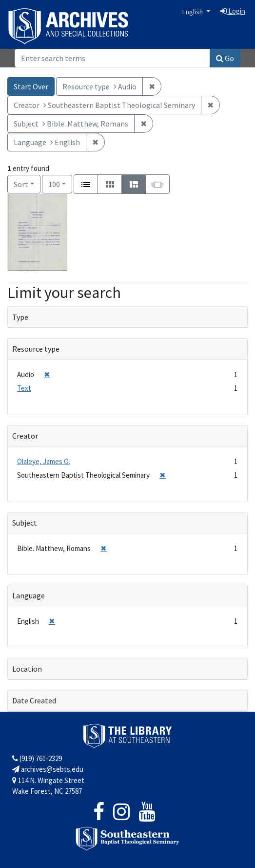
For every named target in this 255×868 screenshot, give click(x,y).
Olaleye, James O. (44, 461)
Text (24, 388)
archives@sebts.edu (48, 769)
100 (60, 183)
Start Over (31, 86)
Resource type (36, 349)
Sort (21, 184)
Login (233, 11)
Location (27, 669)
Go (225, 58)
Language (29, 595)
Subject (25, 523)
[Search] (112, 58)
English (193, 12)
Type (20, 317)
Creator (25, 436)
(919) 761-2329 (37, 758)
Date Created (34, 700)
